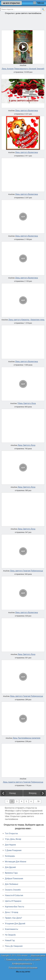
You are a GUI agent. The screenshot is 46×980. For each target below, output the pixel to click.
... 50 (37, 801)
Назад (12, 793)
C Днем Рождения (13, 850)
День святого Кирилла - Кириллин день (26, 320)
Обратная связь (38, 955)
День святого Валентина (27, 111)
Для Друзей (10, 867)
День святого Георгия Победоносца (26, 571)
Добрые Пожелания (14, 879)
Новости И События (14, 895)
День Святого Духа (26, 445)
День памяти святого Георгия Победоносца (23, 782)
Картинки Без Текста (14, 907)
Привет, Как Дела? (13, 918)
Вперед (33, 793)
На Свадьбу (10, 935)
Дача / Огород (12, 912)
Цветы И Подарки (13, 901)
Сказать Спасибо (13, 890)
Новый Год (10, 940)
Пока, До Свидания (14, 946)
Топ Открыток (11, 833)
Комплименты (11, 929)
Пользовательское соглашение (23, 968)
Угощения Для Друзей (15, 924)
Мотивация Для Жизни (16, 862)
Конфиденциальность (22, 964)
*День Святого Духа (27, 403)
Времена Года (11, 873)
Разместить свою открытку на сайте (23, 960)
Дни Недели (10, 845)
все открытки (11, 3)
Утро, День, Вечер (13, 839)
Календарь (10, 856)
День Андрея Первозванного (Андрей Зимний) (23, 69)
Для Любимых (12, 884)
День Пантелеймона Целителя (26, 738)
